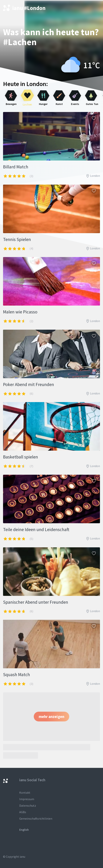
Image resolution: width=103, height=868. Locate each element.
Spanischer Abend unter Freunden (36, 602)
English (24, 830)
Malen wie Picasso (20, 312)
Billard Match (16, 167)
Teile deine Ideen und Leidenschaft (36, 529)
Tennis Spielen (17, 239)
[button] (51, 717)
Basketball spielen (21, 457)
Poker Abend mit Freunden (29, 384)
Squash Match (16, 675)
